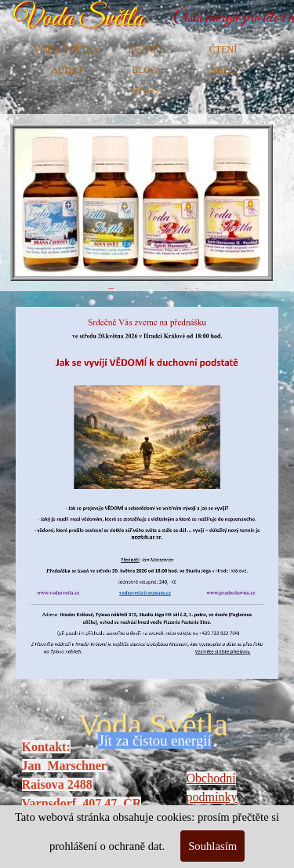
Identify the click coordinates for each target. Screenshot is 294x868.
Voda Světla (78, 18)
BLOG (145, 70)
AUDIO (66, 70)
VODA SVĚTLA (66, 49)
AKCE (223, 70)
